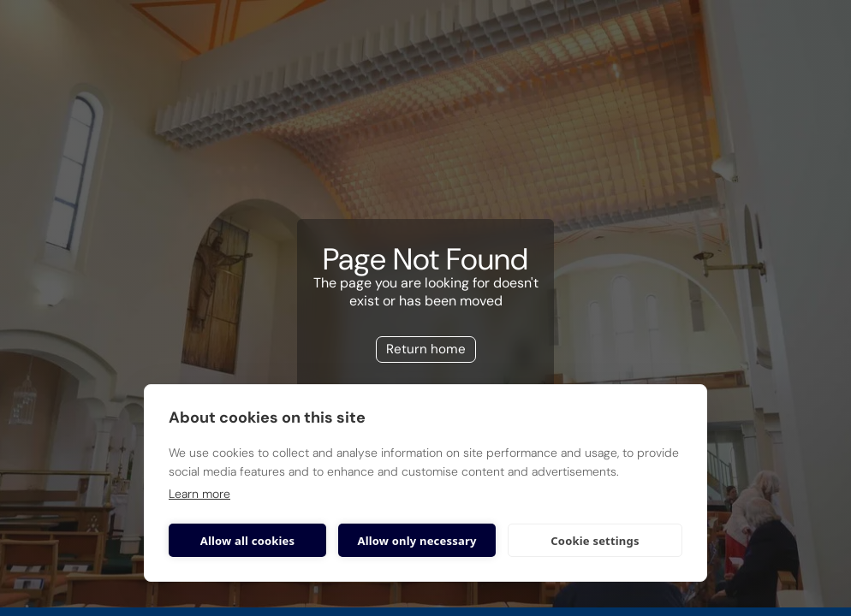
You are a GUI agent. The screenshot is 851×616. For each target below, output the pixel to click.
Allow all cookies (248, 541)
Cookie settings (595, 541)
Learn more (199, 494)
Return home (426, 349)
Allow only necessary (417, 541)
